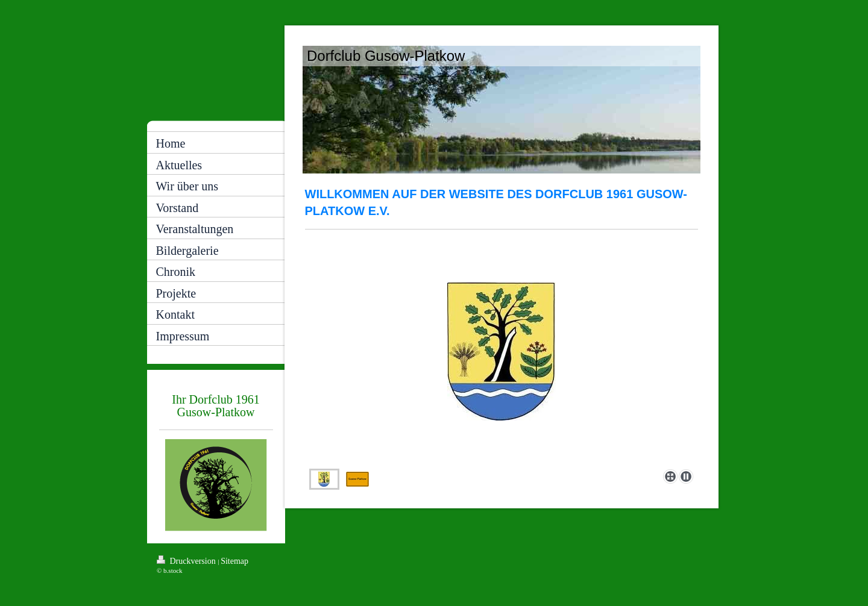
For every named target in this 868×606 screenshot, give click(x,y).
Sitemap (234, 561)
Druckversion (187, 561)
